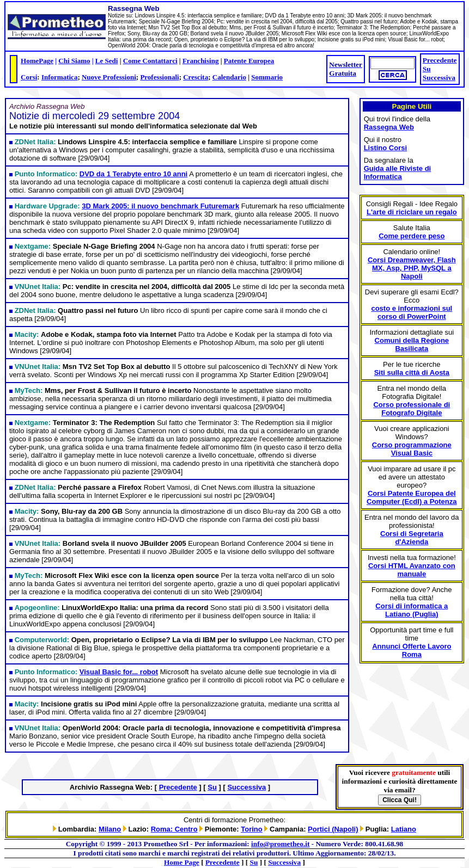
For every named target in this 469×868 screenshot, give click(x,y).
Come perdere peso (412, 236)
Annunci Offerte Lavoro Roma (412, 650)
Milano (110, 829)
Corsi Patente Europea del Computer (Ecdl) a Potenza (412, 497)
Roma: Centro (174, 829)
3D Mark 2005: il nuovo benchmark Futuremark (160, 206)
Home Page (182, 862)
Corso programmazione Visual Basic (412, 449)
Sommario (267, 77)
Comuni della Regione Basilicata (412, 344)
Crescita (196, 77)
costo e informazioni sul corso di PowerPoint (412, 312)
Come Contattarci (150, 61)
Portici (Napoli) (333, 829)
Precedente (440, 60)
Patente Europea (249, 61)
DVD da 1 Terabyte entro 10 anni (133, 174)
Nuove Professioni (109, 77)
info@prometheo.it (280, 844)
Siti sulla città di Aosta (412, 373)
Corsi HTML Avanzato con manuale (412, 570)
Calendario (229, 77)
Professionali (159, 77)
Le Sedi (107, 61)
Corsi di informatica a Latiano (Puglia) (412, 610)
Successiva (439, 78)
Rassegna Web (389, 127)
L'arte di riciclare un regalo (412, 212)
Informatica (59, 77)
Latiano (404, 829)
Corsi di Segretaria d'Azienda (412, 538)
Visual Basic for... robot (119, 672)
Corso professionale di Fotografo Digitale (412, 409)
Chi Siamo (74, 61)
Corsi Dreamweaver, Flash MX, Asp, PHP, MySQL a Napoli (412, 268)
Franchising (200, 61)
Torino (251, 829)
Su (427, 69)
